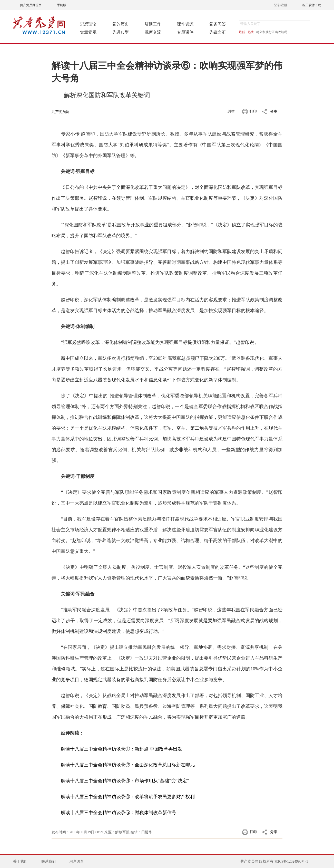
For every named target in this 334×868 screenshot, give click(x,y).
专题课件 (185, 32)
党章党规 (88, 32)
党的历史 (121, 24)
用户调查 (76, 861)
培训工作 (153, 24)
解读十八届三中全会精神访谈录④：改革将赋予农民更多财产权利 (128, 797)
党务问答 (218, 24)
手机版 (62, 5)
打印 (253, 112)
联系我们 (48, 861)
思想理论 (88, 24)
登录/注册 (281, 5)
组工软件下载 (312, 5)
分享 (274, 112)
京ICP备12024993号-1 (291, 861)
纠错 (231, 112)
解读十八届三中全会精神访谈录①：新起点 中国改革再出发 (121, 749)
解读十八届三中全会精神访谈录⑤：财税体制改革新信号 (119, 813)
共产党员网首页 (31, 5)
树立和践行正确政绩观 (272, 32)
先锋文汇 (218, 32)
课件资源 (185, 24)
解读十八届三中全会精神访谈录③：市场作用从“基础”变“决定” (125, 781)
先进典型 (121, 32)
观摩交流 (153, 32)
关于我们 (20, 861)
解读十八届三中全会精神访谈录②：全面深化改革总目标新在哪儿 (128, 765)
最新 (242, 32)
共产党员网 (61, 112)
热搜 (251, 32)
